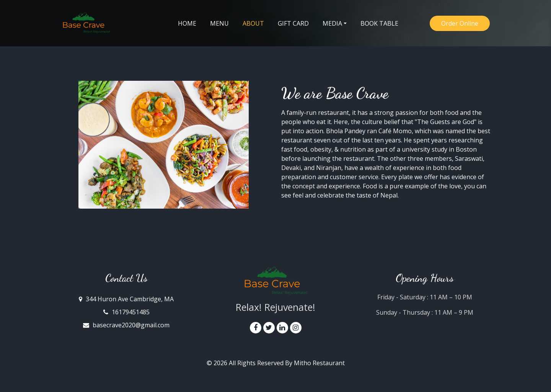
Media (332, 23)
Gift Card (293, 23)
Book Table (379, 23)
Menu (219, 23)
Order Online (460, 23)
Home (187, 23)
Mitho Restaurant (319, 363)
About (257, 23)
